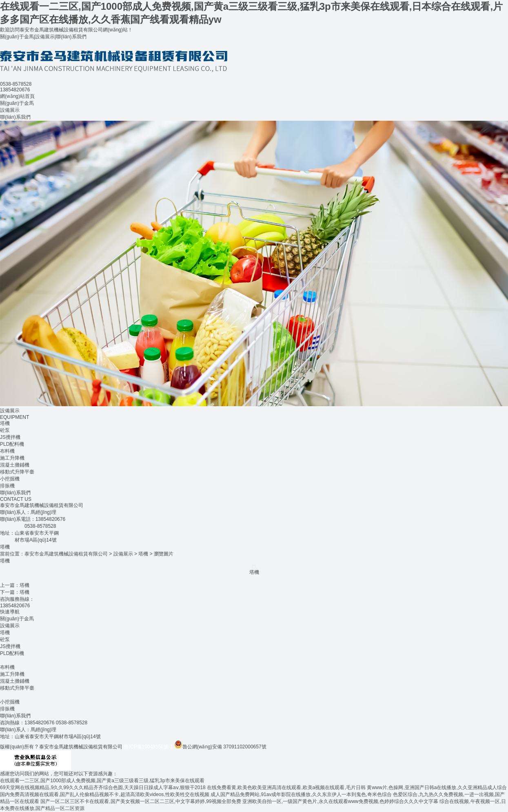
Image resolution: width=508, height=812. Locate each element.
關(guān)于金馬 (17, 37)
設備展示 (45, 37)
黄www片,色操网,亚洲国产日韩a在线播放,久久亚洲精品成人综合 (437, 788)
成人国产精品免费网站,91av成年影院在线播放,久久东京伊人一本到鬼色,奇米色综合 (301, 794)
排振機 (7, 486)
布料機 (7, 451)
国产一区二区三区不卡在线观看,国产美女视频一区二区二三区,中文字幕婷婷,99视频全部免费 (141, 801)
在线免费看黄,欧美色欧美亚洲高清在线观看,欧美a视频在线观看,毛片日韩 (286, 788)
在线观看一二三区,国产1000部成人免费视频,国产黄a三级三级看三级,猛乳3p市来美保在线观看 (102, 781)
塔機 (5, 423)
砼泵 (5, 430)
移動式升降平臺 (17, 472)
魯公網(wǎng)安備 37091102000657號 (220, 747)
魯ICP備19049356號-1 (148, 747)
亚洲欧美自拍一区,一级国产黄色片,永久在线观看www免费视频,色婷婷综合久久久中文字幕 (340, 801)
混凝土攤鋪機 (15, 465)
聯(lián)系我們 (71, 37)
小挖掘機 (10, 479)
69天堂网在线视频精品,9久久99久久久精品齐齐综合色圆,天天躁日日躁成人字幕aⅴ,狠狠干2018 (103, 788)
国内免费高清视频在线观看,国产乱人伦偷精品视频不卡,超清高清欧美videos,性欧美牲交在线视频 (105, 794)
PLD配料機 (12, 444)
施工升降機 (12, 458)
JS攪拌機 (10, 437)
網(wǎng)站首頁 (17, 96)
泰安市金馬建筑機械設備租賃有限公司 (66, 554)
